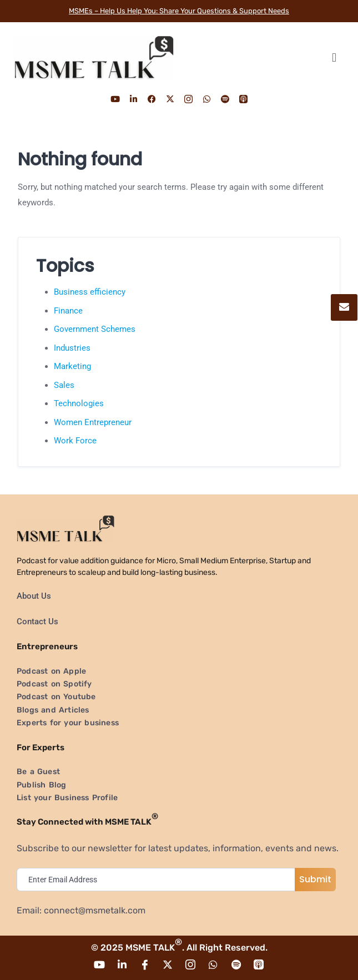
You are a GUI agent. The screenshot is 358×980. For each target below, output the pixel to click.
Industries (72, 348)
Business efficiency (90, 292)
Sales (64, 385)
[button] (334, 57)
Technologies (79, 403)
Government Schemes (95, 329)
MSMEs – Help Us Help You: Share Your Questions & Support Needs (179, 11)
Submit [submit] (315, 879)
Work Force (75, 441)
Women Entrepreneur (93, 422)
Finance (68, 311)
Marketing (72, 366)
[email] (158, 880)
